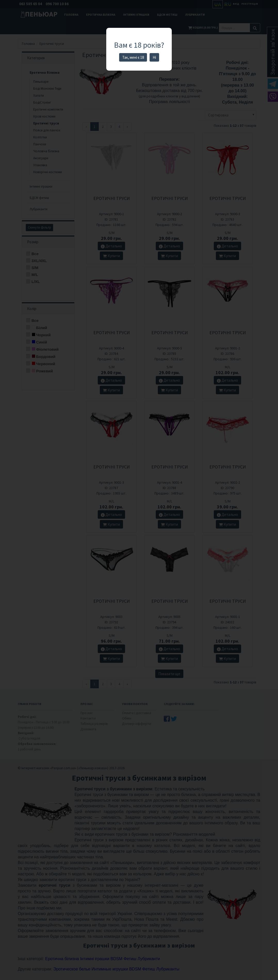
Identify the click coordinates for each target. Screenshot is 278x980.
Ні (154, 57)
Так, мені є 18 (133, 57)
